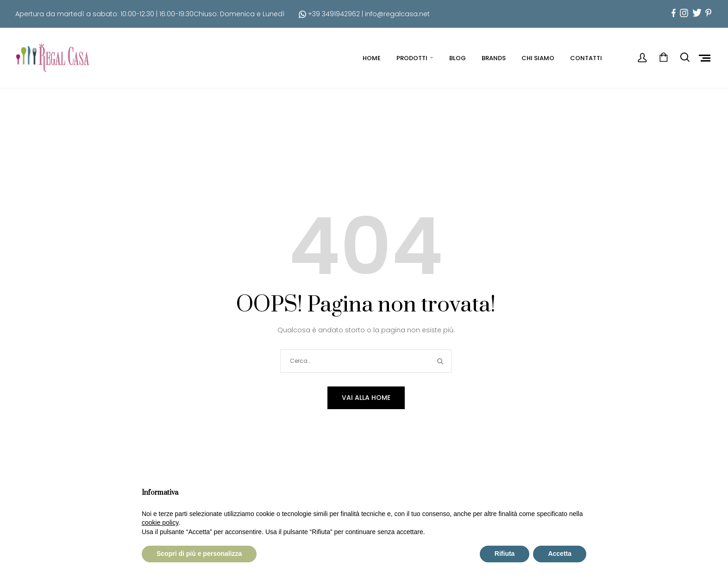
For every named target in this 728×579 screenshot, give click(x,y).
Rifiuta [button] (505, 554)
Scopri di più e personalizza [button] (199, 554)
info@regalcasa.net (397, 14)
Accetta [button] (560, 554)
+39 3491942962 (329, 14)
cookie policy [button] (160, 523)
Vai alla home (366, 398)
